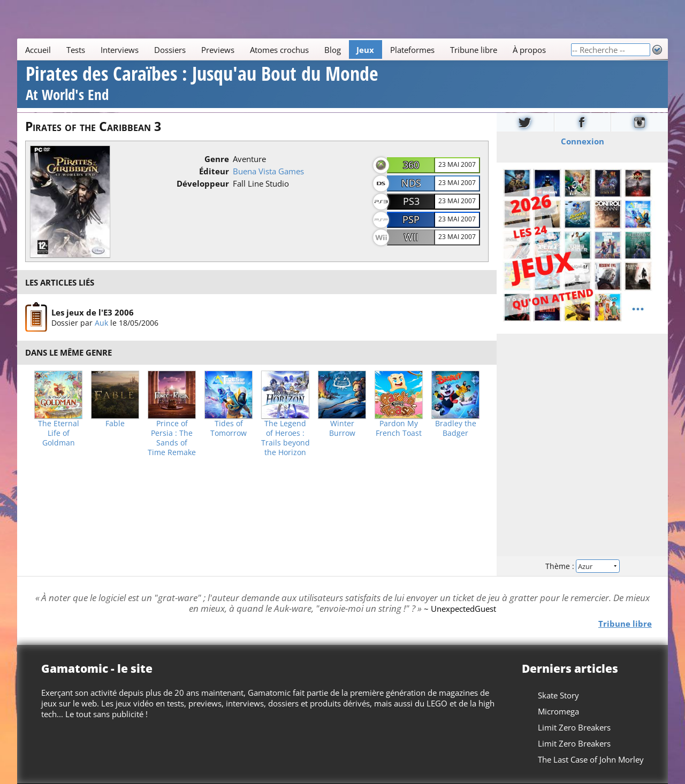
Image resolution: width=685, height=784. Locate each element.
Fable (115, 424)
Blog (333, 50)
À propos (529, 50)
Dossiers (170, 50)
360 (411, 165)
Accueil (38, 50)
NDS (411, 183)
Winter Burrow (342, 428)
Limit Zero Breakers (574, 727)
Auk (101, 323)
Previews (218, 50)
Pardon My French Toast (399, 428)
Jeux (365, 50)
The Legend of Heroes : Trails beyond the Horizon (286, 438)
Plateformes (412, 50)
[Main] (294, 49)
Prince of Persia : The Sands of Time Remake (172, 438)
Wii (411, 237)
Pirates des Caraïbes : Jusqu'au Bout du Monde (202, 85)
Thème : (582, 566)
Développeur (203, 183)
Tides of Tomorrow (229, 428)
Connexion (583, 141)
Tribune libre (474, 50)
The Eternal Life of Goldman (59, 433)
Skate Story (558, 695)
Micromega (558, 711)
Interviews (120, 50)
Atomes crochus (279, 50)
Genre (217, 159)
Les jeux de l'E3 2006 (93, 312)
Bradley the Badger (456, 428)
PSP (411, 219)
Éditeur (214, 171)
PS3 (411, 201)
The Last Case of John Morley (591, 759)
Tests (76, 50)
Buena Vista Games (268, 171)
